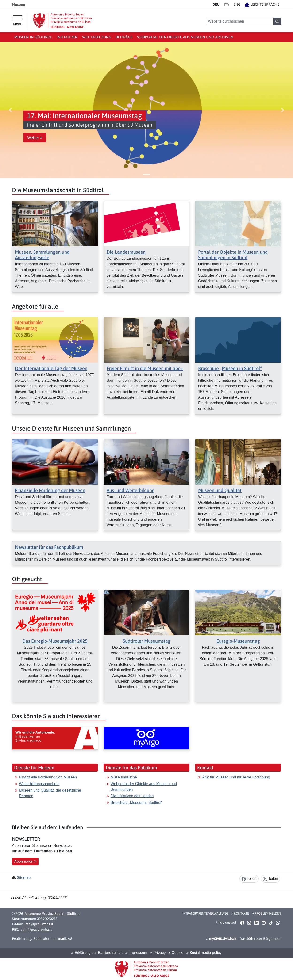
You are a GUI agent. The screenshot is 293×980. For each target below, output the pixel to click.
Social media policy (204, 953)
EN (237, 4)
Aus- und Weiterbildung (131, 490)
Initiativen (67, 37)
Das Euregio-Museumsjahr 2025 (55, 641)
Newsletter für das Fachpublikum (49, 547)
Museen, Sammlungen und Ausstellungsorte (42, 255)
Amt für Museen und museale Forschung (236, 777)
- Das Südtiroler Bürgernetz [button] (243, 939)
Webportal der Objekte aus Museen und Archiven (185, 37)
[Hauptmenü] (18, 21)
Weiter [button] (35, 138)
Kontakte (240, 913)
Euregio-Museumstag (238, 641)
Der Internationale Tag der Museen (51, 368)
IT (227, 4)
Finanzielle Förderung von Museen (48, 777)
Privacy (158, 953)
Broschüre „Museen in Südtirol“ (230, 368)
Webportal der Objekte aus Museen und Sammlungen (144, 787)
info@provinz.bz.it (39, 924)
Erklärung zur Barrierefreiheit (97, 953)
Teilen (249, 879)
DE (216, 4)
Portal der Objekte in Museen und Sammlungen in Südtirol (233, 255)
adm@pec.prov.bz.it (36, 929)
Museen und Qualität (220, 490)
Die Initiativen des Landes (132, 796)
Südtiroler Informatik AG (53, 939)
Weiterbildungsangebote (39, 784)
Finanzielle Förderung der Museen (50, 490)
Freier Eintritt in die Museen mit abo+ (145, 368)
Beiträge (124, 37)
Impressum (136, 953)
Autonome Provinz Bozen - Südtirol (52, 913)
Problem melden (266, 913)
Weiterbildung (97, 37)
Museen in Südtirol (33, 37)
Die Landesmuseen (126, 252)
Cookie (176, 953)
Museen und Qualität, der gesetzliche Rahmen (50, 793)
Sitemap (24, 878)
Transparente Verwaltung (206, 913)
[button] (10, 110)
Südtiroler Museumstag (147, 641)
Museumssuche (124, 777)
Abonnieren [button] (25, 861)
